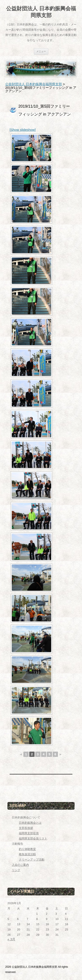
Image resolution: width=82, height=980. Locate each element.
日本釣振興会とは (30, 823)
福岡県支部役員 (29, 833)
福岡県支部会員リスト (33, 839)
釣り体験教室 (27, 849)
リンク (16, 870)
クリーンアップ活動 (32, 860)
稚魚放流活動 (27, 854)
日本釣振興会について (26, 817)
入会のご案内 (20, 865)
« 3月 (11, 939)
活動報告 (17, 844)
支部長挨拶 (26, 828)
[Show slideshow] (23, 130)
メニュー (41, 51)
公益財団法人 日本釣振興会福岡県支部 (41, 12)
